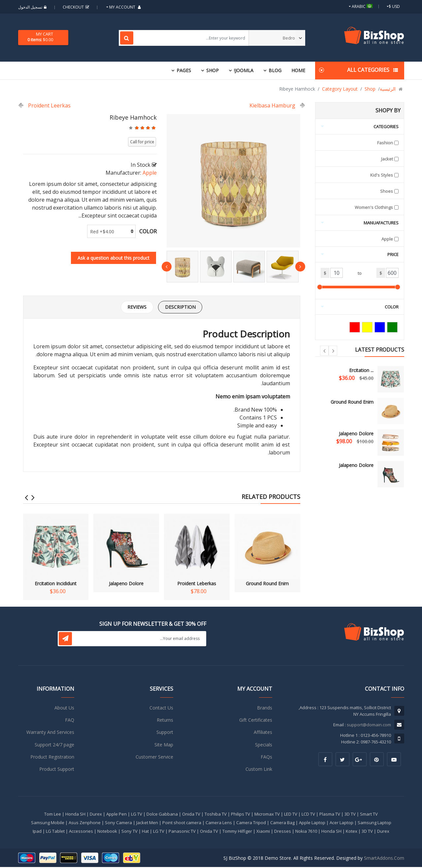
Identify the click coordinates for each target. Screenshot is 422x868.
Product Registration (52, 758)
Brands (265, 709)
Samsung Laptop (374, 824)
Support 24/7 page (54, 746)
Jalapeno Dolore (356, 434)
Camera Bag (282, 824)
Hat (145, 832)
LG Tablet (55, 832)
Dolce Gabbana (162, 815)
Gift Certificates (256, 721)
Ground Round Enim (352, 402)
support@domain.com (369, 726)
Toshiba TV (216, 815)
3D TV (350, 815)
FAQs (266, 758)
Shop (212, 70)
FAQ (70, 721)
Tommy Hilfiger (237, 832)
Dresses (283, 832)
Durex (96, 815)
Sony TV (130, 832)
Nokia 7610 (306, 832)
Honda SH (75, 815)
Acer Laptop (341, 824)
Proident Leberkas (197, 551)
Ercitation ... (361, 370)
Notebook (107, 832)
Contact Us (161, 709)
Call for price (142, 142)
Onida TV (191, 815)
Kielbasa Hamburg (272, 105)
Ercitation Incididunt (56, 551)
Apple (150, 173)
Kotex (352, 832)
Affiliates (263, 733)
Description (182, 308)
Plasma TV (330, 815)
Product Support (57, 770)
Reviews (135, 308)
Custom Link (259, 770)
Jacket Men (147, 824)
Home (298, 70)
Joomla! (244, 70)
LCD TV (308, 815)
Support (165, 733)
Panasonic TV (182, 832)
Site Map (164, 746)
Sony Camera (118, 824)
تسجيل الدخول (33, 7)
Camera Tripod (251, 824)
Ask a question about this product (114, 258)
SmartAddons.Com (384, 859)
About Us (64, 709)
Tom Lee (53, 815)
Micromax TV (267, 815)
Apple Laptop (312, 824)
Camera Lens (219, 824)
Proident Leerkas (49, 105)
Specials (264, 746)
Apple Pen (116, 815)
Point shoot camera (182, 824)
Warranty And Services (50, 733)
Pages (184, 70)
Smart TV (369, 815)
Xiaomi (263, 832)
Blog (275, 70)
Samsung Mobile (48, 824)
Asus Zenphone (85, 824)
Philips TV (241, 815)
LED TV (291, 815)
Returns (165, 721)
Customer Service (154, 758)
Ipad (37, 832)
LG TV (137, 815)
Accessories (81, 832)
